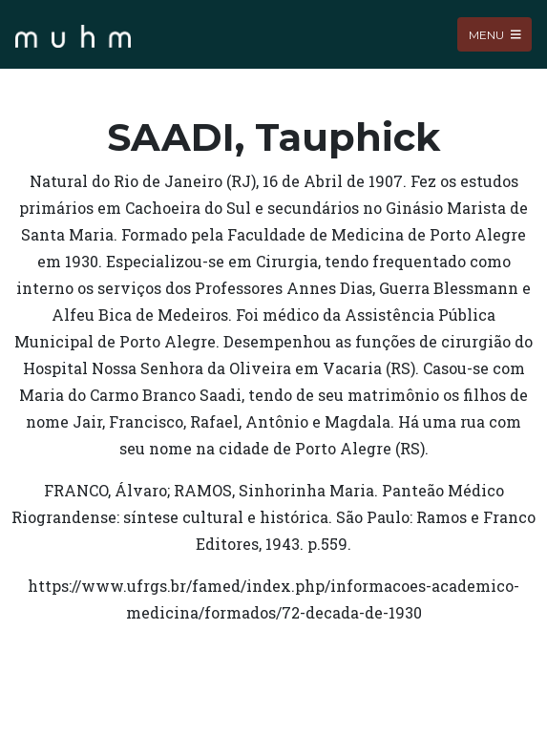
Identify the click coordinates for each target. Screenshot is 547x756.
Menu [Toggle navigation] (495, 34)
